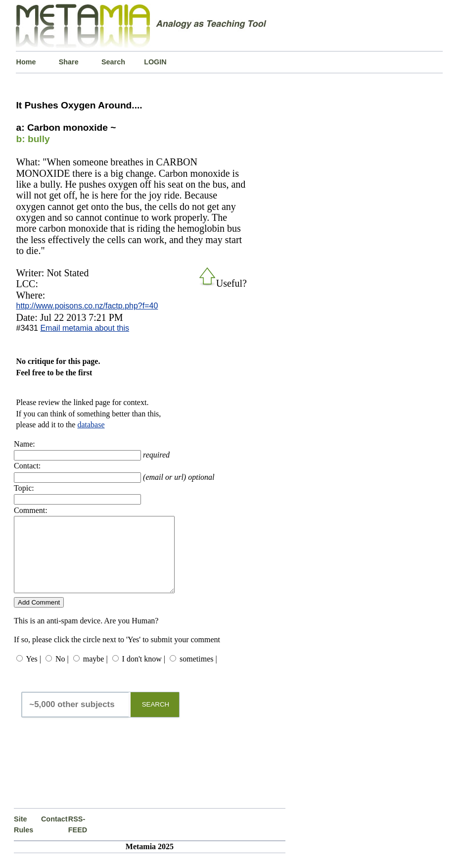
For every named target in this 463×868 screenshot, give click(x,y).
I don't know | (144, 674)
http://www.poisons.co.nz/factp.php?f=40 (87, 306)
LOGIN (155, 62)
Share (69, 62)
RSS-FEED (78, 839)
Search (113, 62)
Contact (54, 834)
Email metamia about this (85, 328)
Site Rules (23, 839)
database (91, 425)
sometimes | (198, 674)
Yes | (33, 674)
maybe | (95, 674)
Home (26, 62)
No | (62, 674)
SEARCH (156, 719)
